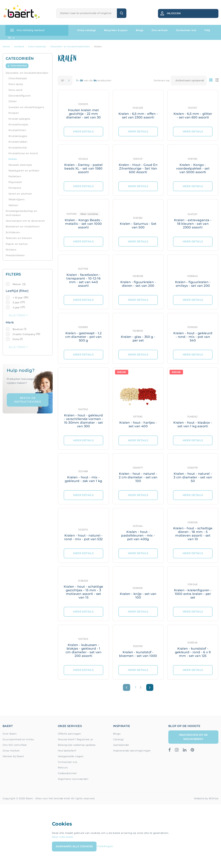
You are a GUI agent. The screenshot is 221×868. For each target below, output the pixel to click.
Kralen (13, 159)
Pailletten (15, 176)
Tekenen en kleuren (19, 238)
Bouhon (18, 329)
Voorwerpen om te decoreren (25, 221)
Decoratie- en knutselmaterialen (27, 73)
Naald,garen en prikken (24, 171)
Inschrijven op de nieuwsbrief (193, 737)
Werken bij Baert (13, 756)
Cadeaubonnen (67, 773)
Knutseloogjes (18, 136)
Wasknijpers (16, 199)
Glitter (13, 101)
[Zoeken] (87, 13)
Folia (16, 339)
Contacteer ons (186, 30)
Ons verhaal (160, 30)
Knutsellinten (17, 130)
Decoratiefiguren (20, 96)
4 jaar (16, 307)
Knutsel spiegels (19, 119)
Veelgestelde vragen (71, 756)
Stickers (11, 250)
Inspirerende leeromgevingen (132, 751)
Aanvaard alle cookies (74, 846)
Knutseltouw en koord (23, 153)
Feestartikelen (15, 255)
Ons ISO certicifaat (15, 745)
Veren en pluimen (20, 194)
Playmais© (15, 182)
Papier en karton (17, 244)
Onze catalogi (87, 30)
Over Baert (10, 734)
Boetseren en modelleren (23, 226)
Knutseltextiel (18, 148)
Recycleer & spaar (116, 30)
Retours (63, 768)
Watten (13, 205)
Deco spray (16, 84)
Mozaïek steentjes (20, 165)
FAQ (207, 30)
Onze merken (11, 751)
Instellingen (105, 846)
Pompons (15, 188)
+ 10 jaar (18, 298)
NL (11, 38)
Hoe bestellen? (67, 751)
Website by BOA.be (206, 798)
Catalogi (118, 739)
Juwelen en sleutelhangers (26, 107)
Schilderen (13, 232)
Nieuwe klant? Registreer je (75, 739)
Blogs (140, 30)
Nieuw (19, 284)
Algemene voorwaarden (73, 779)
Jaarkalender (121, 745)
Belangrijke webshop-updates (77, 745)
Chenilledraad (18, 78)
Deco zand (15, 90)
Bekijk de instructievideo (28, 400)
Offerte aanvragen (69, 734)
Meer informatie (63, 837)
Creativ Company (24, 334)
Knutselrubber (18, 142)
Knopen (14, 113)
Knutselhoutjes (18, 124)
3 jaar (16, 302)
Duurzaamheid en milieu (18, 739)
